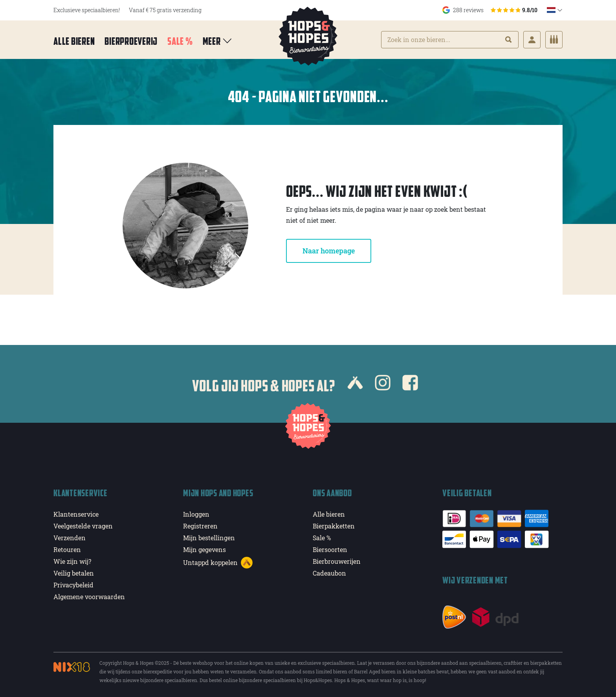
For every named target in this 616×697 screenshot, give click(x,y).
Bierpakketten (334, 526)
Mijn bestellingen (209, 538)
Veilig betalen (74, 573)
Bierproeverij (131, 41)
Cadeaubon (329, 573)
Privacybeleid (73, 585)
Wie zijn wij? (72, 561)
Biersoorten (330, 549)
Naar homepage (329, 251)
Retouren (67, 549)
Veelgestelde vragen (83, 526)
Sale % (180, 41)
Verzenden (70, 538)
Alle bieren (74, 41)
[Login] (532, 40)
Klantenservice (76, 514)
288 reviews (490, 10)
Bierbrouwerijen (337, 561)
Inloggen (196, 514)
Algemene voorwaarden (89, 597)
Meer (218, 41)
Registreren (200, 526)
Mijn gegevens (204, 549)
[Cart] (554, 40)
